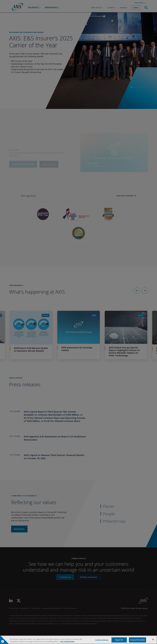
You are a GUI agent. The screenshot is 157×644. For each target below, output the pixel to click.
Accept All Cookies (137, 640)
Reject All (119, 640)
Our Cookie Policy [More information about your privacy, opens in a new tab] (67, 641)
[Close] (153, 639)
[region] (78, 640)
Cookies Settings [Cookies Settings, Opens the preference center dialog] (102, 640)
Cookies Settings (3, 641)
